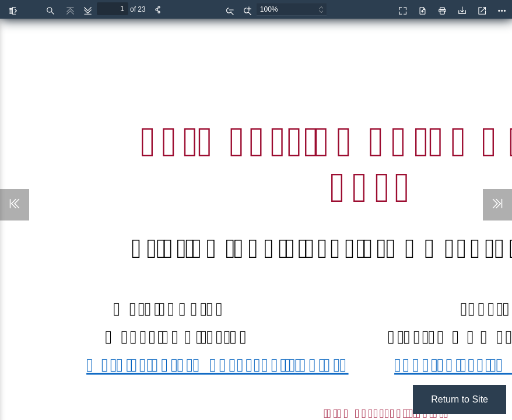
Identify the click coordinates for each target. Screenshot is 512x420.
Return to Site (460, 399)
